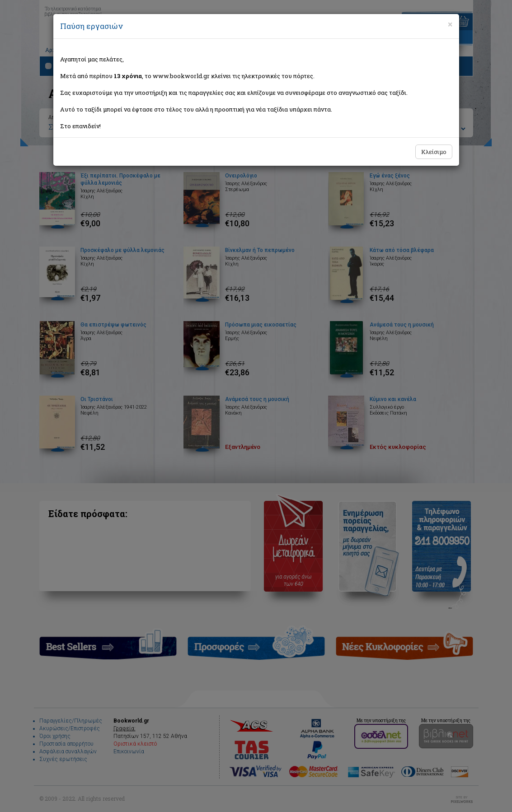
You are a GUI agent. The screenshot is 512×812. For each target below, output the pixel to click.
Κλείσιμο (434, 152)
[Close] (450, 24)
